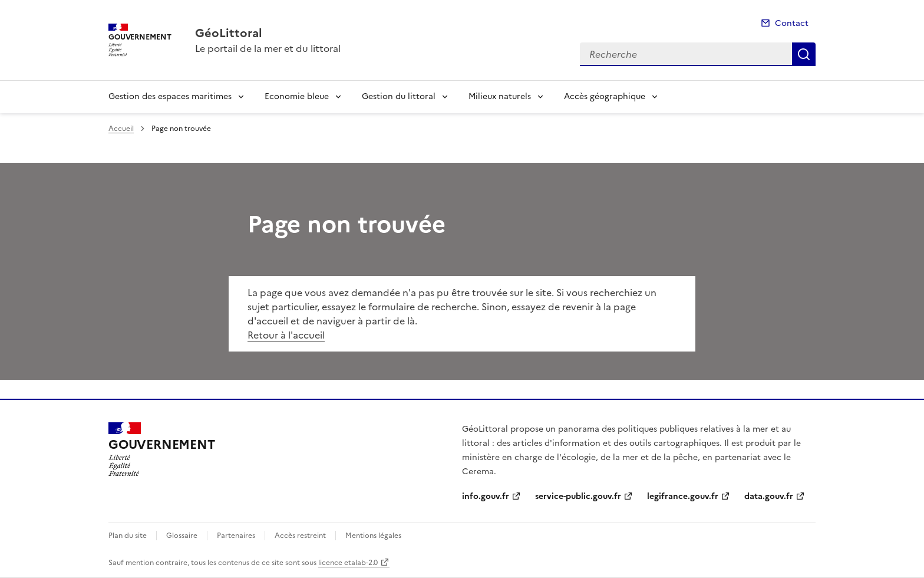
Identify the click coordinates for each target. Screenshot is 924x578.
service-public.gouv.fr (578, 496)
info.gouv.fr (486, 496)
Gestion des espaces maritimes (170, 96)
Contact (792, 23)
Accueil (121, 129)
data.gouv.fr (769, 496)
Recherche (804, 54)
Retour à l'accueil (286, 335)
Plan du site (128, 536)
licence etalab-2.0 (348, 563)
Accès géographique (605, 96)
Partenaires (236, 536)
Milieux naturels (500, 96)
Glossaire (182, 536)
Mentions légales (373, 536)
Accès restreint (300, 536)
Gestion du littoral (399, 96)
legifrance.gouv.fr (683, 496)
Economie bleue (297, 96)
